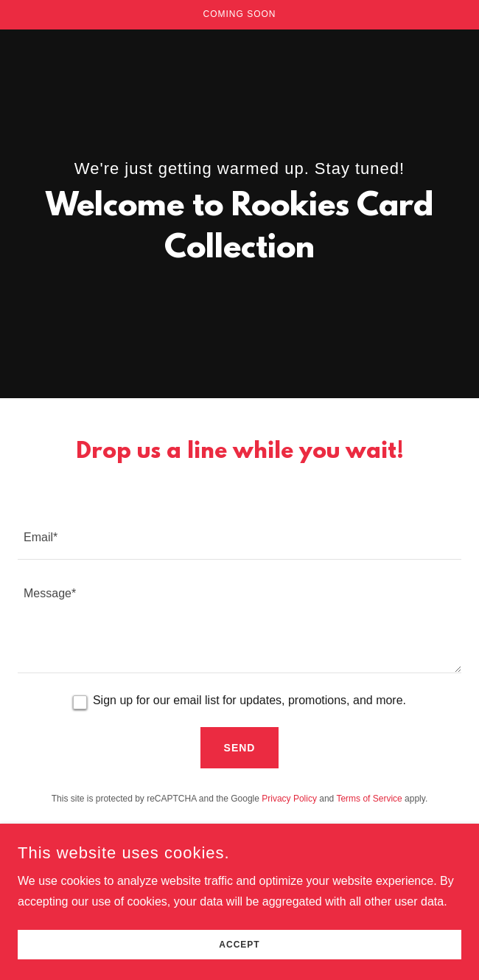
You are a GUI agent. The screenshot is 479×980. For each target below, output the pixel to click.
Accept (239, 945)
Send (240, 748)
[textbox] (239, 536)
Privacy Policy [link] (289, 799)
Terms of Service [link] (369, 799)
